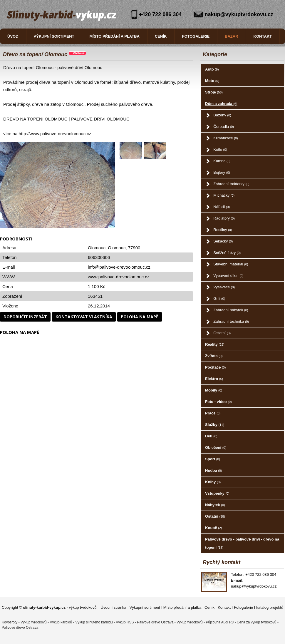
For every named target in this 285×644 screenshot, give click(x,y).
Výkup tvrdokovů (34, 622)
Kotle (220, 149)
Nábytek (215, 505)
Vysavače (224, 287)
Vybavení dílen (228, 276)
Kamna (222, 161)
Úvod (13, 36)
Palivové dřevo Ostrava (155, 622)
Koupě (213, 528)
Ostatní (222, 333)
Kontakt (263, 36)
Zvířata (214, 356)
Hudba (213, 470)
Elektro (214, 379)
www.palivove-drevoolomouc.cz (119, 277)
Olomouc (117, 248)
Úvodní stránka (113, 607)
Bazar (232, 36)
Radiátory (224, 218)
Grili (219, 298)
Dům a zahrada (221, 104)
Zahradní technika (231, 321)
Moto (212, 81)
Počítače (215, 367)
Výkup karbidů (61, 622)
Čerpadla (224, 127)
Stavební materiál (231, 264)
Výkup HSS (125, 622)
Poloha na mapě (140, 317)
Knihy (213, 482)
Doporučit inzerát (25, 317)
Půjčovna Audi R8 (220, 622)
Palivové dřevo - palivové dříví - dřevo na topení (242, 543)
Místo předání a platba (115, 36)
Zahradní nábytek (231, 310)
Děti (211, 436)
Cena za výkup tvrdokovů (257, 622)
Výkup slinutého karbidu (94, 622)
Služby (215, 425)
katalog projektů (270, 607)
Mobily (214, 390)
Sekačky (223, 241)
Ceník (161, 36)
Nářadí (222, 207)
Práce (213, 413)
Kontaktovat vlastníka (84, 317)
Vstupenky (217, 493)
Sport (213, 459)
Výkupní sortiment (54, 36)
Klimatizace (226, 138)
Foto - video (218, 402)
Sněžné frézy (227, 253)
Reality (215, 344)
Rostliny (223, 230)
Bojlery (222, 172)
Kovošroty (10, 622)
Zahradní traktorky (231, 184)
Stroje (214, 92)
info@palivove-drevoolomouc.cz (119, 267)
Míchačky (224, 195)
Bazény (222, 115)
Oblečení (216, 448)
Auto (212, 69)
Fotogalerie (196, 36)
